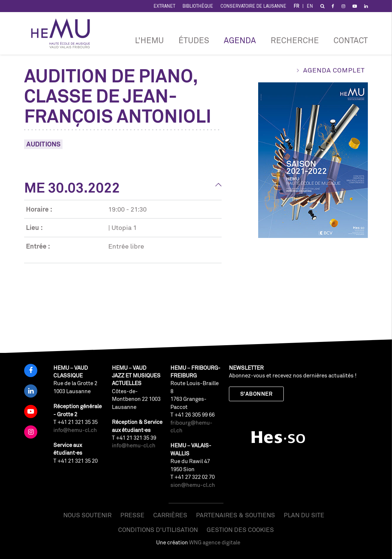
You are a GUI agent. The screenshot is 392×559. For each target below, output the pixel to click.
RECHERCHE (295, 40)
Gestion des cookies (240, 530)
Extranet (164, 6)
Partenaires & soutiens (235, 515)
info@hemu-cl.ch (75, 430)
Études (194, 40)
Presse (132, 515)
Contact (351, 40)
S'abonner (256, 394)
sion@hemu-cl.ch (193, 485)
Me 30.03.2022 (72, 187)
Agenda (240, 40)
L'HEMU (149, 40)
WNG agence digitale (215, 542)
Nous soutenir (87, 515)
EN (310, 6)
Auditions (43, 144)
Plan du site (304, 515)
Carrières (170, 515)
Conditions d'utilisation (158, 530)
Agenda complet (334, 70)
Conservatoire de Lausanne (253, 6)
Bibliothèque (198, 6)
